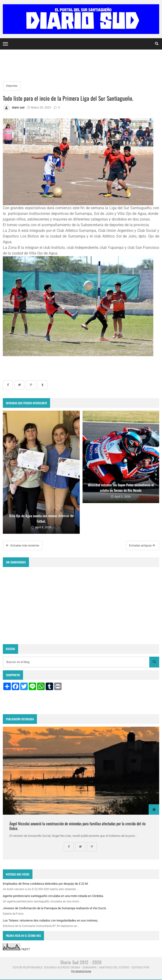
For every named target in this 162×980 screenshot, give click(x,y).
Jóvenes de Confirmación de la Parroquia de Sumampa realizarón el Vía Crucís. (55, 908)
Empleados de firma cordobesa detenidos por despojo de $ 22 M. (46, 884)
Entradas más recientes (23, 546)
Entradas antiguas (142, 546)
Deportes (12, 86)
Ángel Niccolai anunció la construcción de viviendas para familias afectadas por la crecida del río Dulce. (77, 826)
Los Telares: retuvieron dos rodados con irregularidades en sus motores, (51, 920)
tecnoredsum (81, 972)
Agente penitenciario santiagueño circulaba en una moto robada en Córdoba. (53, 896)
